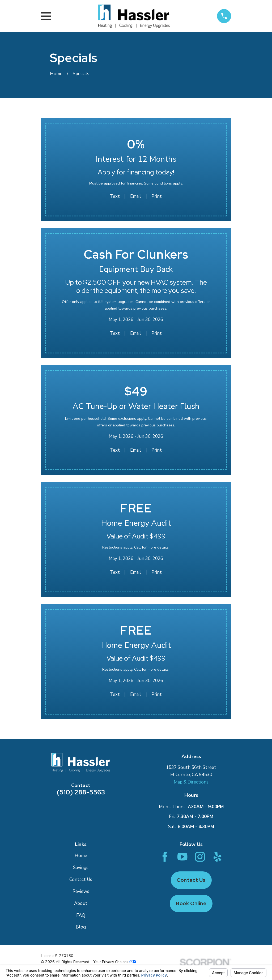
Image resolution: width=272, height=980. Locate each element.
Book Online (191, 903)
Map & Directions (191, 782)
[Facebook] (165, 857)
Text (115, 196)
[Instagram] (200, 857)
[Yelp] (217, 857)
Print (157, 196)
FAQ (81, 915)
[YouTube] (182, 857)
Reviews (81, 891)
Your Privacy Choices (115, 962)
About (81, 903)
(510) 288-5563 (81, 792)
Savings (81, 868)
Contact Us (81, 880)
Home (81, 856)
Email (136, 196)
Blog (81, 927)
